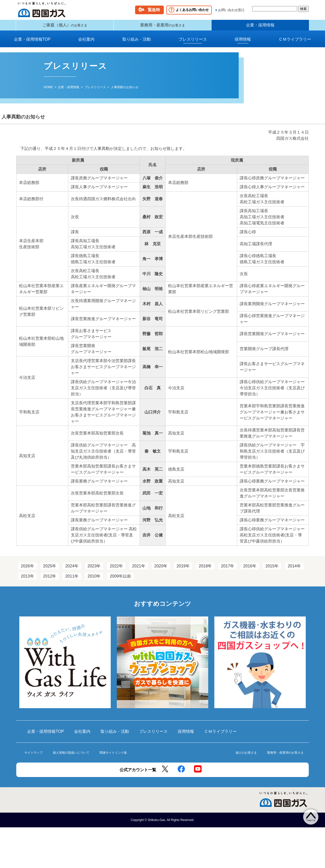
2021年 (139, 570)
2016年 (250, 570)
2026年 (27, 570)
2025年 (50, 570)
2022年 (116, 570)
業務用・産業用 (163, 27)
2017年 (227, 570)
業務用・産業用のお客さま (285, 756)
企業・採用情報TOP (32, 43)
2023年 (94, 570)
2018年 (205, 570)
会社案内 (86, 43)
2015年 (272, 570)
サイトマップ (34, 756)
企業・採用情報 (260, 27)
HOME (48, 91)
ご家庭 (65, 27)
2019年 (183, 570)
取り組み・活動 (137, 43)
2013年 (27, 580)
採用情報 (243, 43)
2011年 (72, 580)
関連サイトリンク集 (113, 756)
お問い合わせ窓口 (231, 10)
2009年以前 (120, 580)
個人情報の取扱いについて (71, 756)
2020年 (161, 570)
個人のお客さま (246, 756)
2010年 (94, 580)
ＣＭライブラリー (295, 43)
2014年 (294, 570)
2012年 (50, 580)
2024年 (72, 570)
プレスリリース (193, 43)
